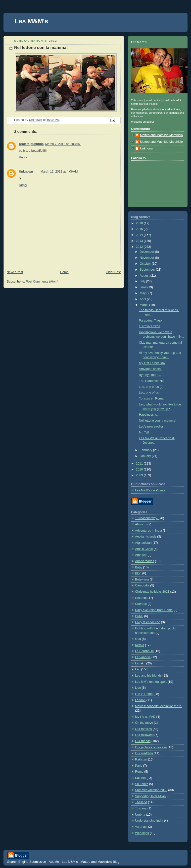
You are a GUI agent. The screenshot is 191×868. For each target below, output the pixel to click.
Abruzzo (141, 524)
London (140, 700)
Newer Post (15, 272)
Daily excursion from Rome (154, 610)
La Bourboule (144, 651)
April (143, 299)
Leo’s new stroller (151, 427)
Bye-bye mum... (150, 375)
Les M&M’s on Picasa (150, 490)
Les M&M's (31, 21)
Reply (23, 157)
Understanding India (149, 821)
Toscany (141, 808)
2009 (140, 475)
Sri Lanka (142, 784)
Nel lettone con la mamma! (158, 421)
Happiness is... (149, 415)
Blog (138, 573)
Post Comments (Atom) (42, 282)
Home (64, 272)
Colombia (142, 598)
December (147, 252)
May (143, 293)
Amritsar (141, 555)
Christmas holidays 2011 (152, 592)
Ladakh (140, 663)
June (144, 287)
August (145, 276)
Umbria (140, 815)
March (145, 305)
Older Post (113, 272)
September (148, 270)
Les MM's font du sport (151, 682)
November (147, 258)
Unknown (26, 172)
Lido (138, 688)
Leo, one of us (149, 393)
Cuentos (141, 604)
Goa (138, 639)
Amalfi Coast (144, 549)
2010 (140, 470)
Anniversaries (144, 561)
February (146, 450)
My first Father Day (152, 363)
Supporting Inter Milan (150, 796)
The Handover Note (153, 381)
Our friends (143, 741)
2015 (140, 229)
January (146, 456)
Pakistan (141, 759)
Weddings (142, 833)
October (146, 264)
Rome (139, 772)
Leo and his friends (148, 676)
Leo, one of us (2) (151, 387)
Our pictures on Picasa (151, 747)
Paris (139, 766)
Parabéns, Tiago (150, 321)
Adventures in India (148, 531)
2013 (140, 241)
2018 (140, 223)
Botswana (142, 579)
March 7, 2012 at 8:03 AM (63, 144)
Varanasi (141, 827)
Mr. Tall (144, 433)
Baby (139, 567)
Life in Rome (144, 694)
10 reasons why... (147, 518)
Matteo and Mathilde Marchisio (161, 135)
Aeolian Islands (146, 537)
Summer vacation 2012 (151, 790)
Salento (140, 778)
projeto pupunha (31, 144)
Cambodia (142, 585)
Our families (143, 729)
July (143, 281)
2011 (140, 464)
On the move (144, 723)
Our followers (144, 735)
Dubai (139, 616)
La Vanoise (143, 657)
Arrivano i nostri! (150, 369)
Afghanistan (143, 543)
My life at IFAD (145, 717)
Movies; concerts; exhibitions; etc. (159, 706)
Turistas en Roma (151, 398)
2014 (140, 235)
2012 (140, 247)
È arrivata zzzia (150, 326)
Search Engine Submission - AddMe (33, 862)
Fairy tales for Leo (148, 622)
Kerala (140, 645)
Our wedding (144, 753)
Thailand (141, 802)
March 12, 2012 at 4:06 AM (59, 172)
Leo (138, 669)
